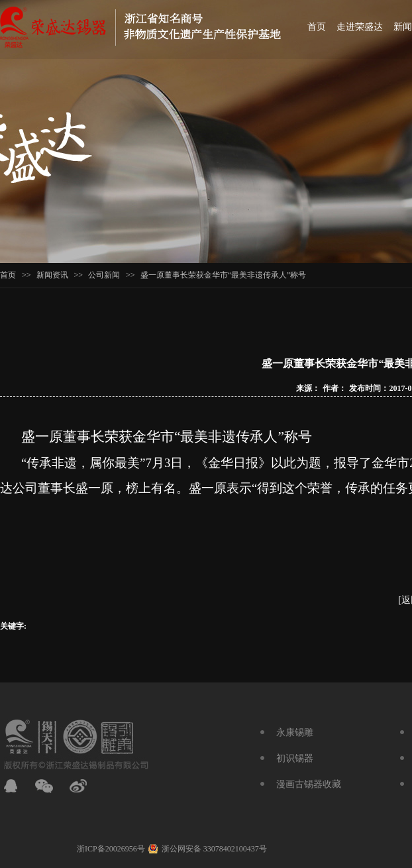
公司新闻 (104, 275)
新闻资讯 (52, 275)
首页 (317, 27)
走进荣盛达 (360, 27)
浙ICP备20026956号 (111, 849)
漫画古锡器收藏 (309, 784)
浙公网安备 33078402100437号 (214, 849)
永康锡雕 (295, 732)
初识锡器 (295, 758)
